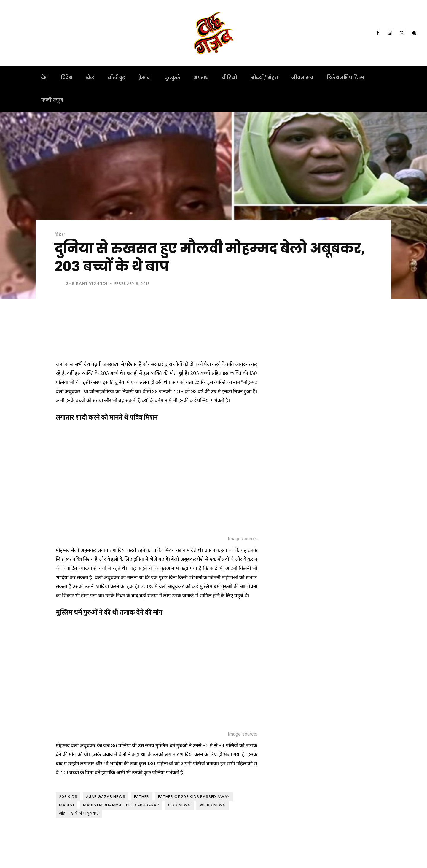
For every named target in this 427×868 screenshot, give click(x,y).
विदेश (60, 235)
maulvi (67, 805)
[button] (414, 33)
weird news (212, 805)
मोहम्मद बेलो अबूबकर (79, 813)
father (142, 797)
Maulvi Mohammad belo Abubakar (121, 805)
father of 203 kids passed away (194, 797)
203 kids (68, 797)
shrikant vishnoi (87, 283)
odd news (179, 805)
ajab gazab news (106, 797)
